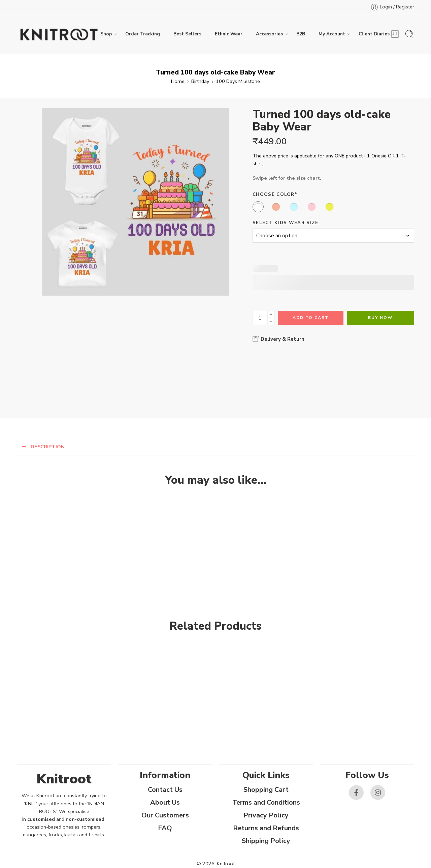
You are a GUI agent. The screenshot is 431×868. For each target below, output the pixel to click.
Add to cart (311, 318)
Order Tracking (143, 34)
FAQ (165, 828)
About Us (165, 802)
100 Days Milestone (238, 81)
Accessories (269, 34)
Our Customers (165, 815)
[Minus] (271, 321)
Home (178, 81)
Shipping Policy (266, 841)
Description (48, 447)
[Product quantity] (260, 318)
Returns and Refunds (266, 828)
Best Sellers (187, 34)
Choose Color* (275, 194)
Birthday (200, 81)
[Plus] (271, 314)
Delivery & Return (278, 339)
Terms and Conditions (266, 802)
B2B (301, 34)
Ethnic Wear (229, 34)
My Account (332, 34)
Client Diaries (374, 34)
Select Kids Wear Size (286, 223)
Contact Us (165, 790)
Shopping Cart (266, 790)
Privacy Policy (266, 815)
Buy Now (380, 318)
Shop (106, 34)
